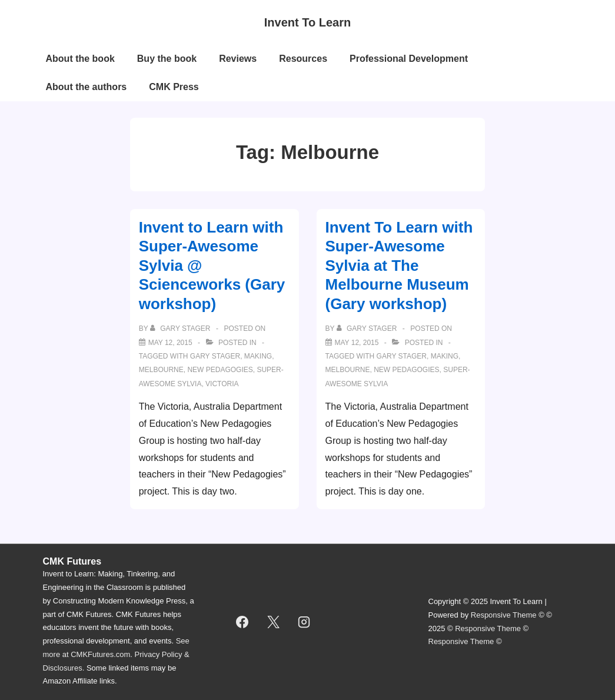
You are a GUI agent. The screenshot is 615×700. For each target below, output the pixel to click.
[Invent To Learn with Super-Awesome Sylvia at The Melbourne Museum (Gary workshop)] (357, 343)
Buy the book (167, 59)
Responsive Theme (504, 615)
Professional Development (409, 59)
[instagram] (304, 622)
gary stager (215, 356)
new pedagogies (220, 370)
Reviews (238, 59)
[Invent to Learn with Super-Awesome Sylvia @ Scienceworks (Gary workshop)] (170, 343)
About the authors (87, 87)
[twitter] (273, 622)
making (258, 356)
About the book (80, 59)
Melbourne (161, 370)
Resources (303, 59)
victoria (222, 384)
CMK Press (174, 87)
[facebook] (242, 622)
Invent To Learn (307, 22)
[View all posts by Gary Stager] (181, 329)
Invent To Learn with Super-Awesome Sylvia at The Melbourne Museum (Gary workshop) (399, 266)
